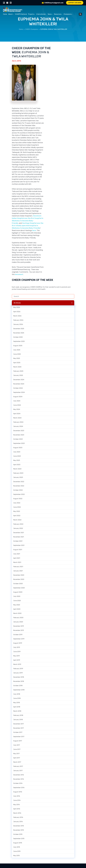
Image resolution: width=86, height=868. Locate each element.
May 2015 (16, 856)
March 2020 (17, 613)
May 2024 (17, 409)
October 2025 (18, 337)
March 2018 (17, 711)
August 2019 (18, 643)
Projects (32, 14)
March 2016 (17, 813)
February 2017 (18, 766)
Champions (68, 14)
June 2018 (17, 698)
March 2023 (17, 469)
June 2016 (17, 800)
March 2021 (17, 562)
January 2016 (18, 822)
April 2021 (17, 558)
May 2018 (17, 703)
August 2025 (18, 346)
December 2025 (19, 329)
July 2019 (17, 647)
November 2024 (19, 384)
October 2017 (18, 732)
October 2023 (18, 439)
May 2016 (17, 805)
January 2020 (18, 622)
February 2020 (18, 618)
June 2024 (17, 405)
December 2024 (19, 380)
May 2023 (17, 460)
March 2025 (17, 367)
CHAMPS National (21, 14)
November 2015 (19, 830)
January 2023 (18, 477)
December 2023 (19, 431)
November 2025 (19, 333)
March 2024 (17, 418)
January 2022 (18, 528)
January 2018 (18, 720)
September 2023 (19, 443)
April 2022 (17, 516)
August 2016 (18, 792)
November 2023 (19, 435)
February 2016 (18, 817)
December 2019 (19, 626)
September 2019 (19, 639)
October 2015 (18, 834)
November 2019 (19, 630)
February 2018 (18, 715)
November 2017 (19, 728)
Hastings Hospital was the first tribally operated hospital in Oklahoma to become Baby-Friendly (28, 226)
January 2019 (18, 673)
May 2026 (17, 307)
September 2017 (19, 737)
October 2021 (18, 541)
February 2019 (18, 669)
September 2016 (19, 788)
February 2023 (18, 473)
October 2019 (18, 635)
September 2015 (19, 839)
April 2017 (17, 758)
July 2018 (17, 694)
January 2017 (18, 771)
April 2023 (17, 465)
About (11, 14)
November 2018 (19, 681)
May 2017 (16, 754)
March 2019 (17, 664)
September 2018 (19, 690)
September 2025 (19, 341)
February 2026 (18, 320)
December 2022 (19, 482)
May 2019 (17, 656)
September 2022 (19, 494)
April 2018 (17, 707)
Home (5, 14)
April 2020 (17, 609)
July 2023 (17, 452)
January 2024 (18, 426)
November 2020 (19, 579)
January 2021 (18, 571)
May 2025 (17, 358)
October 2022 (18, 490)
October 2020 (18, 584)
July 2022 (17, 503)
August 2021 (18, 550)
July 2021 (17, 554)
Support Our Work (75, 3)
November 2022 (19, 486)
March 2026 (17, 316)
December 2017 (19, 724)
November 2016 (19, 779)
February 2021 (18, 567)
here (34, 230)
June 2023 (17, 456)
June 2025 (17, 354)
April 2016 (17, 809)
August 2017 (18, 741)
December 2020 (19, 575)
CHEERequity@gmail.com (54, 3)
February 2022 (18, 524)
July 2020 (17, 596)
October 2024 (18, 388)
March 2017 (17, 762)
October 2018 (18, 686)
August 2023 (18, 448)
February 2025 (18, 371)
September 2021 (19, 545)
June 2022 (17, 507)
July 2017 (17, 745)
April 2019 (17, 660)
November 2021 (19, 537)
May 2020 (17, 605)
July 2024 (17, 401)
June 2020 (17, 601)
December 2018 (19, 677)
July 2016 (17, 796)
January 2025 (18, 375)
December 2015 (19, 826)
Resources (58, 14)
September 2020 (19, 588)
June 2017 (17, 749)
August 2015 (18, 843)
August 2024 (18, 397)
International (41, 14)
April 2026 (17, 312)
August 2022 (18, 499)
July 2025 (17, 350)
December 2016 (19, 775)
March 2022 (17, 520)
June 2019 (17, 652)
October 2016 (18, 783)
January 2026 (18, 324)
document (19, 274)
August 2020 (18, 592)
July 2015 (17, 847)
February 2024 (18, 422)
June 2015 (17, 851)
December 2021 (19, 533)
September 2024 (19, 392)
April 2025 (17, 363)
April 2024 (17, 414)
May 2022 (17, 511)
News (50, 14)
